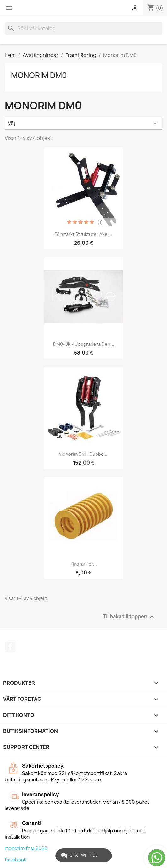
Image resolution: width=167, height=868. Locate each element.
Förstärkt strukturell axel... (83, 234)
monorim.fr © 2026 (26, 848)
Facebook (10, 647)
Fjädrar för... (84, 564)
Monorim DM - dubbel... (84, 454)
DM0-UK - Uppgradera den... (84, 344)
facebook (16, 860)
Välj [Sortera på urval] (83, 123)
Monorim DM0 (39, 75)
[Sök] (83, 28)
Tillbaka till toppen (129, 617)
